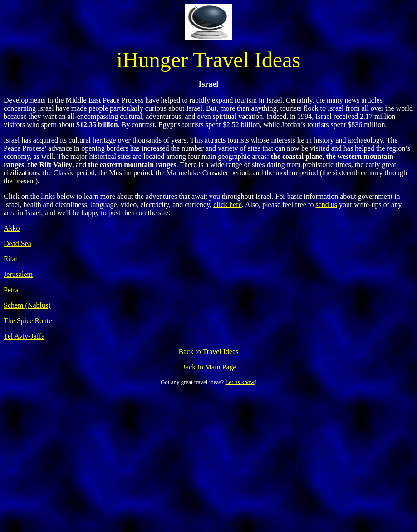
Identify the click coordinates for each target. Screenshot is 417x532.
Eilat (10, 259)
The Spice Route (28, 321)
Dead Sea (17, 244)
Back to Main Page (208, 367)
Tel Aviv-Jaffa (24, 336)
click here (228, 204)
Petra (11, 290)
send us (326, 204)
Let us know (240, 382)
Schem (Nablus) (27, 305)
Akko (12, 228)
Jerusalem (18, 274)
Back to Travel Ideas (209, 352)
